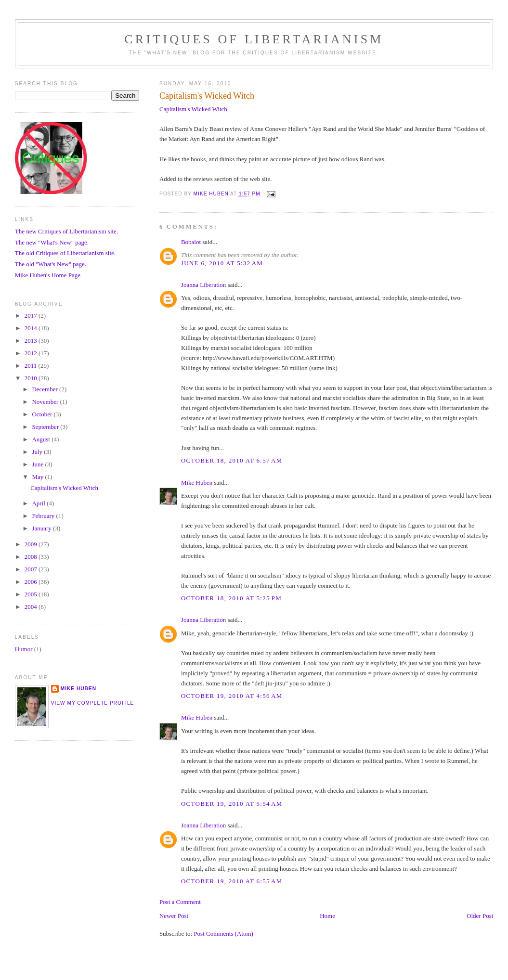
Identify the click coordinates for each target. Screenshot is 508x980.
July (38, 452)
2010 (32, 378)
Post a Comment (180, 902)
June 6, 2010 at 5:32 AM (222, 263)
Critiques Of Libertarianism (254, 39)
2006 (32, 582)
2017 (32, 316)
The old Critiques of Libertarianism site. (65, 253)
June (38, 464)
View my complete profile (93, 703)
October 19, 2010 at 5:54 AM (232, 804)
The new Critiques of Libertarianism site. (66, 231)
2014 (32, 328)
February (44, 516)
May (38, 477)
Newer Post (174, 916)
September (46, 427)
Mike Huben (197, 483)
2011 (32, 366)
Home (327, 916)
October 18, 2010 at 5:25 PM (231, 598)
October (43, 414)
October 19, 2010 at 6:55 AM (232, 881)
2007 (32, 569)
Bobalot (191, 242)
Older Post (480, 916)
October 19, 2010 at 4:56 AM (232, 696)
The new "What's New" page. (52, 242)
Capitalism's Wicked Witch (193, 109)
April (39, 503)
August (42, 439)
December (46, 389)
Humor (24, 649)
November (46, 402)
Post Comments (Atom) (223, 934)
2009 (32, 544)
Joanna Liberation (204, 285)
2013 (32, 341)
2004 (32, 607)
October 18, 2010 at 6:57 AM (232, 460)
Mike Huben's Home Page (48, 275)
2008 (32, 557)
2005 (32, 594)
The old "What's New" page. (51, 264)
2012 (32, 353)
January (42, 528)
